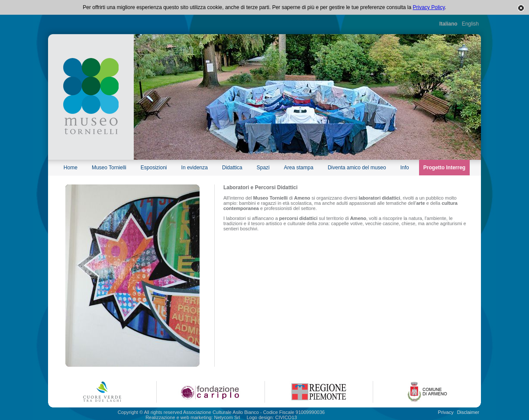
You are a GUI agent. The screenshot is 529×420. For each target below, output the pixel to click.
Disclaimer (468, 412)
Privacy (446, 412)
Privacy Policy (429, 7)
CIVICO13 (286, 417)
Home (71, 168)
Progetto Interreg (444, 168)
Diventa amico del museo (357, 168)
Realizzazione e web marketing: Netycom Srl (193, 417)
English (470, 24)
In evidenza (195, 168)
